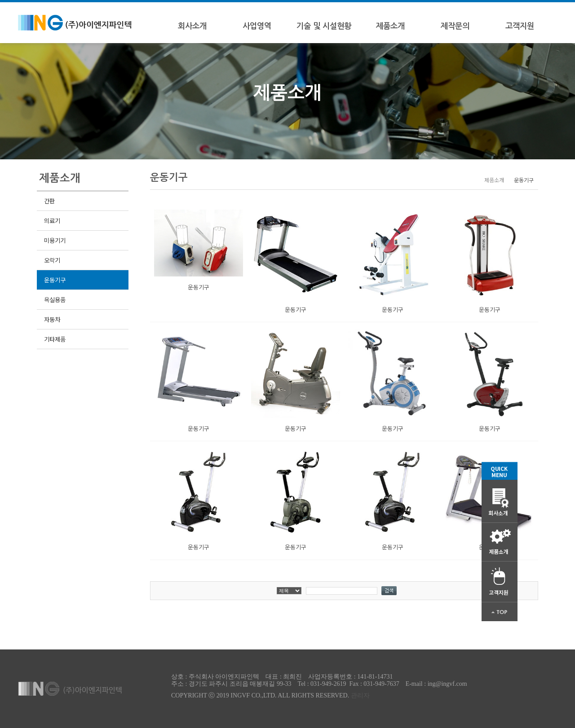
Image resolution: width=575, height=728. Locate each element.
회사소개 (192, 26)
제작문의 (455, 26)
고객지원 (520, 26)
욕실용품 (55, 300)
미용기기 (55, 240)
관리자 (360, 695)
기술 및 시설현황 (324, 26)
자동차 (52, 319)
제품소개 (390, 26)
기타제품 (55, 339)
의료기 (52, 221)
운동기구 (55, 280)
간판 (49, 201)
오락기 (52, 260)
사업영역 (257, 26)
